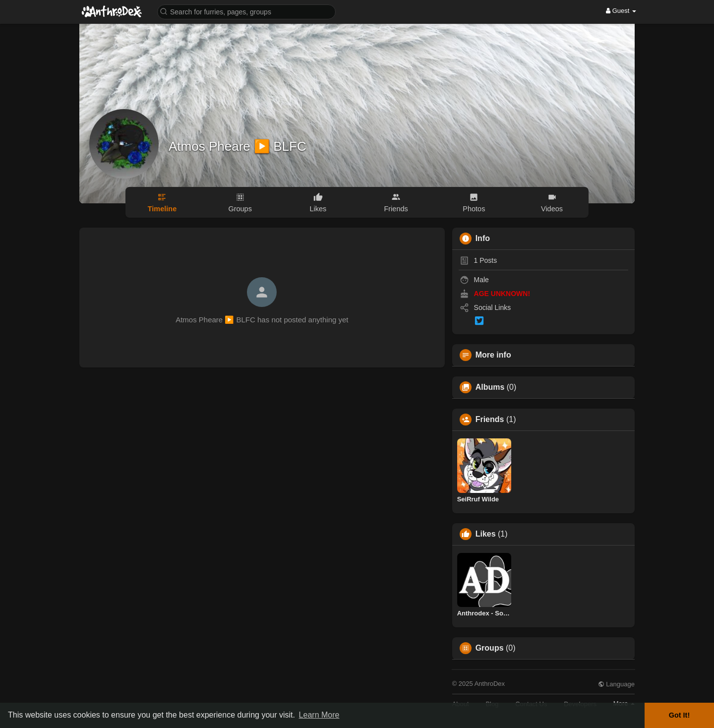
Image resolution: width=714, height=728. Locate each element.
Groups (490, 648)
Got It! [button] (679, 715)
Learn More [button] (319, 715)
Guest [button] (621, 11)
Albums (490, 387)
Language (616, 684)
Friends (490, 420)
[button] (246, 11)
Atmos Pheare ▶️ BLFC (238, 146)
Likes (486, 534)
